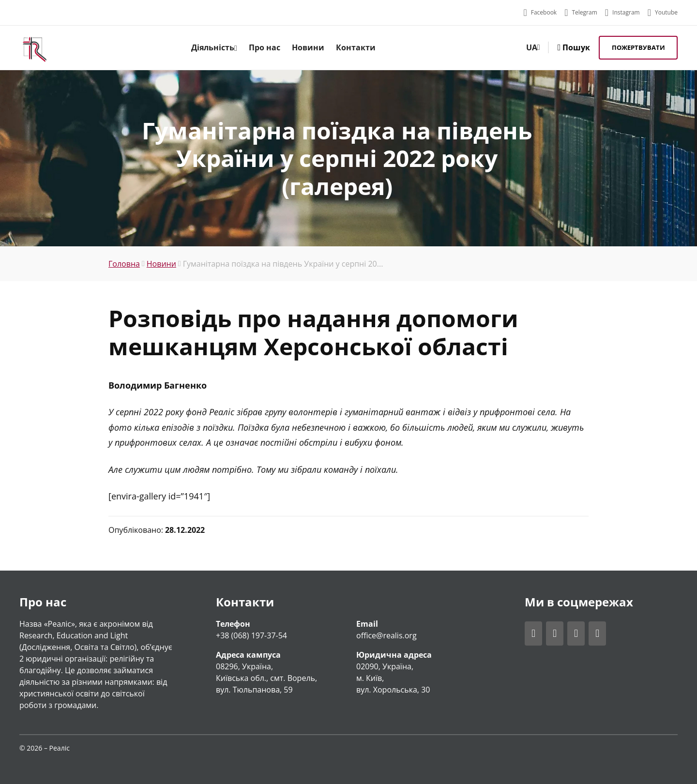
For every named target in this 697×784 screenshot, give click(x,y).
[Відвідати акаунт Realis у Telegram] (581, 13)
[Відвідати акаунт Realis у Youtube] (663, 13)
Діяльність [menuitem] (214, 47)
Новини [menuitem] (308, 47)
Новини (161, 264)
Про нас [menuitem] (265, 47)
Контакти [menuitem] (356, 47)
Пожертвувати (638, 47)
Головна (124, 264)
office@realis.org (386, 635)
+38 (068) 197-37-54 (251, 635)
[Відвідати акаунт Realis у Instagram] (622, 13)
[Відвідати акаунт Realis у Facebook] (540, 13)
